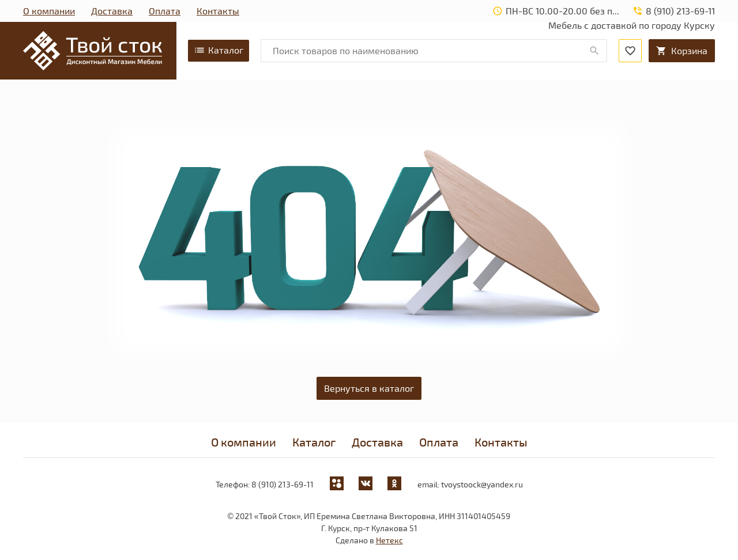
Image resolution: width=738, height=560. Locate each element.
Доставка (112, 11)
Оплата (165, 11)
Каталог (219, 50)
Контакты (218, 11)
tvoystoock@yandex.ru (482, 484)
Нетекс (389, 540)
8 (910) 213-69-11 (283, 484)
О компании (49, 11)
